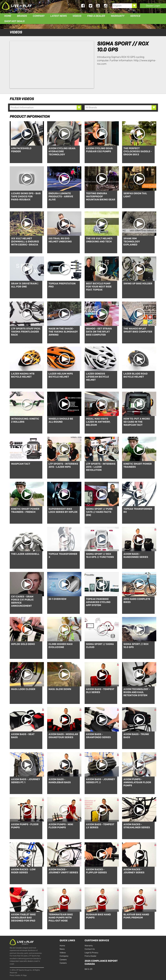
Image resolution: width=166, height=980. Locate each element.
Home (8, 16)
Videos (77, 16)
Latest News (59, 16)
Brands (22, 16)
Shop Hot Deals (14, 21)
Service (135, 16)
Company (39, 16)
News (62, 949)
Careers (63, 959)
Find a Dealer (96, 16)
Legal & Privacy (91, 952)
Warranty (118, 16)
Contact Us (90, 949)
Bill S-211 (89, 969)
